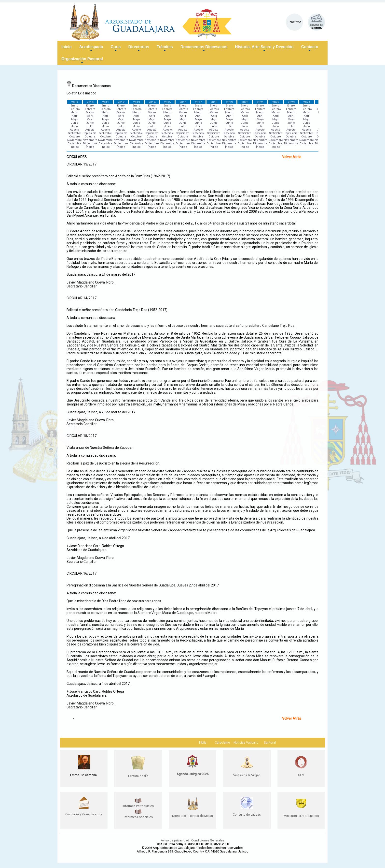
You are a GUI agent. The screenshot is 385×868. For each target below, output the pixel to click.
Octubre (75, 137)
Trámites (165, 49)
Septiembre (75, 133)
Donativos (294, 22)
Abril (75, 116)
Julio (75, 126)
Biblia (203, 742)
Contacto (310, 49)
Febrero (75, 109)
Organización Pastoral (82, 61)
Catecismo (222, 742)
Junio (75, 123)
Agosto (75, 130)
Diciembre (75, 143)
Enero (75, 106)
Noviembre (75, 140)
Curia (116, 49)
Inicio (67, 47)
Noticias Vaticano (246, 742)
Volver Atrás (292, 157)
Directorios (139, 49)
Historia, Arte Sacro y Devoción (264, 49)
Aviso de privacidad (175, 840)
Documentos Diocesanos (204, 49)
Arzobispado (91, 49)
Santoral (270, 742)
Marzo (75, 112)
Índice (75, 147)
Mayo (75, 119)
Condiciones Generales (208, 840)
